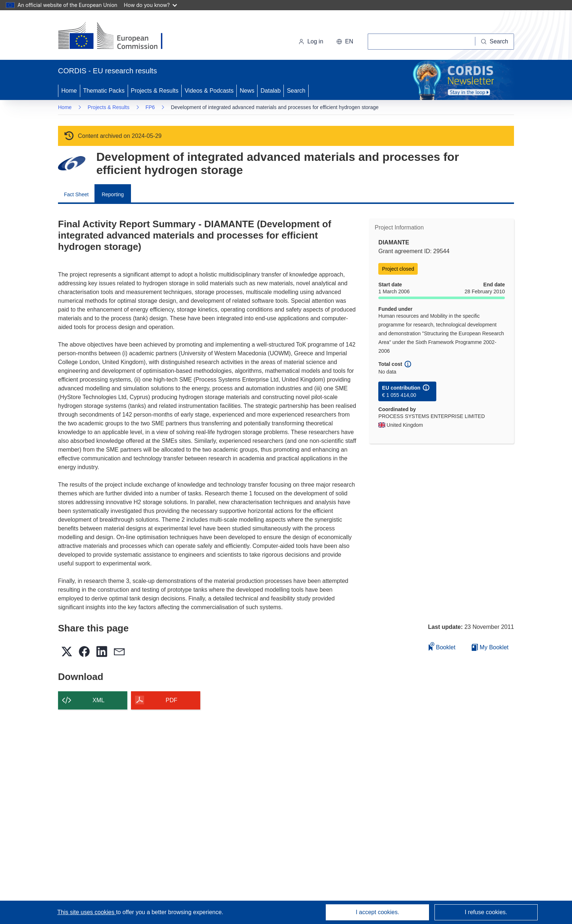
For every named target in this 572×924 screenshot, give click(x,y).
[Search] (495, 42)
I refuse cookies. (486, 912)
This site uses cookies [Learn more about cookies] (87, 912)
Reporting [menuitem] (113, 194)
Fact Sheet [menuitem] (76, 194)
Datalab (270, 91)
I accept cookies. (377, 912)
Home (69, 91)
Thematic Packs (104, 91)
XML (99, 700)
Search (296, 91)
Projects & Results (155, 91)
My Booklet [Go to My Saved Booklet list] (490, 647)
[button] (345, 42)
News (247, 91)
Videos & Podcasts (209, 91)
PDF (171, 700)
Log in (311, 41)
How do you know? (151, 5)
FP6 (150, 107)
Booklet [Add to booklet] (442, 646)
